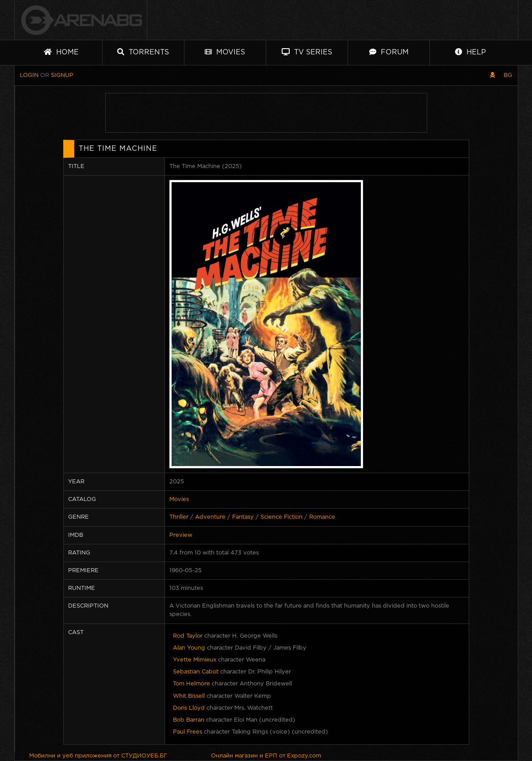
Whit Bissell (189, 696)
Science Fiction (281, 517)
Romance (322, 517)
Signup (62, 75)
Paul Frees (188, 732)
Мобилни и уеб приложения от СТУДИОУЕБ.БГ (98, 756)
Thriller (179, 517)
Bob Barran (189, 720)
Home (61, 52)
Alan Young (189, 648)
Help (471, 52)
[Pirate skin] (492, 75)
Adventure (210, 517)
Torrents (143, 52)
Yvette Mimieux (195, 660)
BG (508, 75)
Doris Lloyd (189, 708)
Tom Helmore (191, 684)
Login (29, 75)
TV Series (307, 52)
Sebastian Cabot (196, 672)
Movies (225, 52)
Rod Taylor (188, 636)
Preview (181, 535)
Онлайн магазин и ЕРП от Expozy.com (266, 756)
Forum (389, 52)
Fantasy (243, 517)
